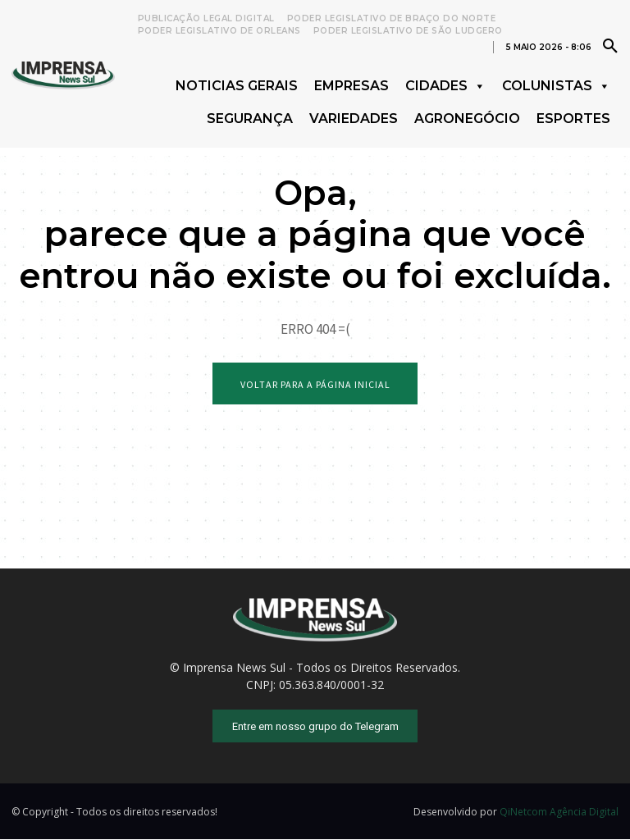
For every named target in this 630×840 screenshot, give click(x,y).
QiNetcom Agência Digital (559, 813)
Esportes (573, 119)
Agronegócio (467, 119)
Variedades (354, 119)
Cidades (445, 86)
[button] (610, 45)
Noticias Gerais (237, 86)
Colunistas (556, 86)
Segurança (250, 119)
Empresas (352, 86)
